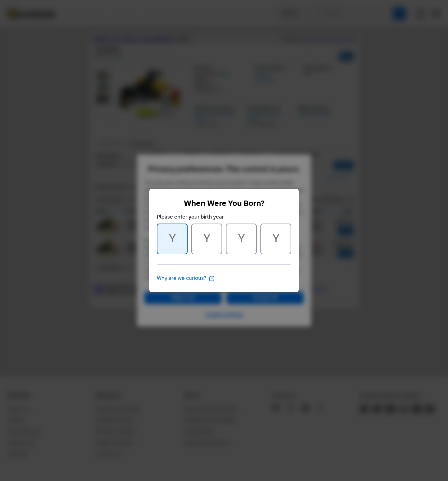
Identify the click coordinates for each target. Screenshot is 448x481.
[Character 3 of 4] (241, 239)
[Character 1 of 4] (172, 239)
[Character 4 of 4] (276, 239)
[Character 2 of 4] (207, 239)
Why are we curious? (186, 279)
